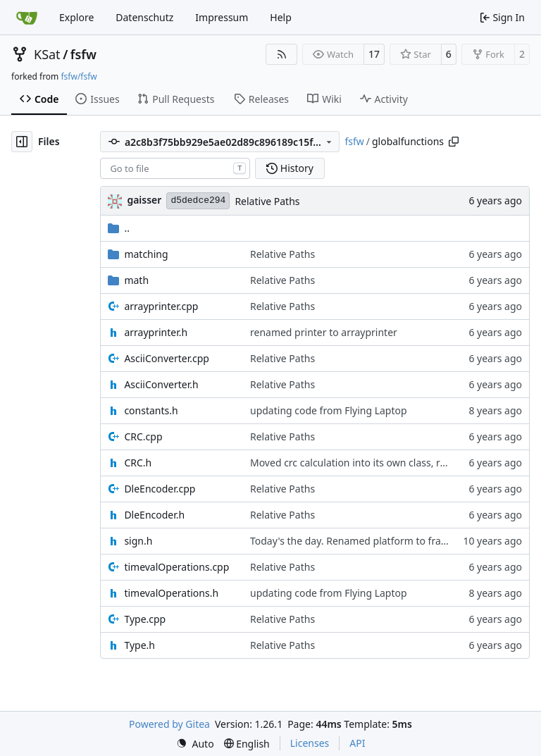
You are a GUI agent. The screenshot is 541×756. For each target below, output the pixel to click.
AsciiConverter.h (161, 384)
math (136, 280)
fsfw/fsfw (79, 76)
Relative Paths (267, 201)
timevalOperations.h (171, 593)
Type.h (139, 645)
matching (146, 254)
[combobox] (175, 168)
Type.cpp (145, 619)
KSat (47, 54)
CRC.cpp (143, 436)
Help (281, 17)
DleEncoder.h (154, 515)
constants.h (151, 410)
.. (119, 228)
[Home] (27, 18)
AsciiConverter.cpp (167, 358)
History (290, 168)
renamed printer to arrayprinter (324, 332)
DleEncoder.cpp (160, 489)
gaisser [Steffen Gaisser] (144, 200)
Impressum (222, 17)
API (357, 743)
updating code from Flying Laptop (329, 410)
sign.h (138, 541)
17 (374, 54)
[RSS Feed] (282, 54)
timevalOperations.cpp (176, 567)
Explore (76, 17)
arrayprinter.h (156, 332)
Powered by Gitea (169, 724)
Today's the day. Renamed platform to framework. (366, 541)
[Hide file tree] (22, 142)
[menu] (195, 744)
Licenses (310, 743)
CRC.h (138, 463)
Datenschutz (144, 17)
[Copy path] (454, 142)
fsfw (83, 54)
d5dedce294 (198, 200)
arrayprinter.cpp (161, 306)
